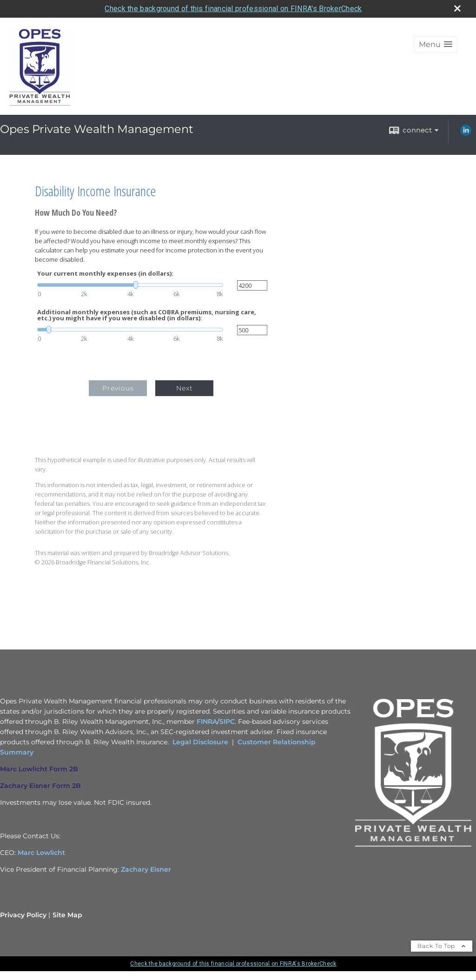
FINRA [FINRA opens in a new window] (207, 722)
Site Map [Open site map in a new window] (67, 915)
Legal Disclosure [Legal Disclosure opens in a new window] (200, 742)
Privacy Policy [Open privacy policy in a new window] (23, 915)
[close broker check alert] (457, 8)
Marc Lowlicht (41, 853)
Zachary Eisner (146, 869)
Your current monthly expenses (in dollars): (105, 274)
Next (185, 388)
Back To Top (442, 946)
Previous (118, 388)
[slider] (130, 285)
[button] (436, 44)
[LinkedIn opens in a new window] (466, 133)
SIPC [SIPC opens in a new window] (227, 722)
